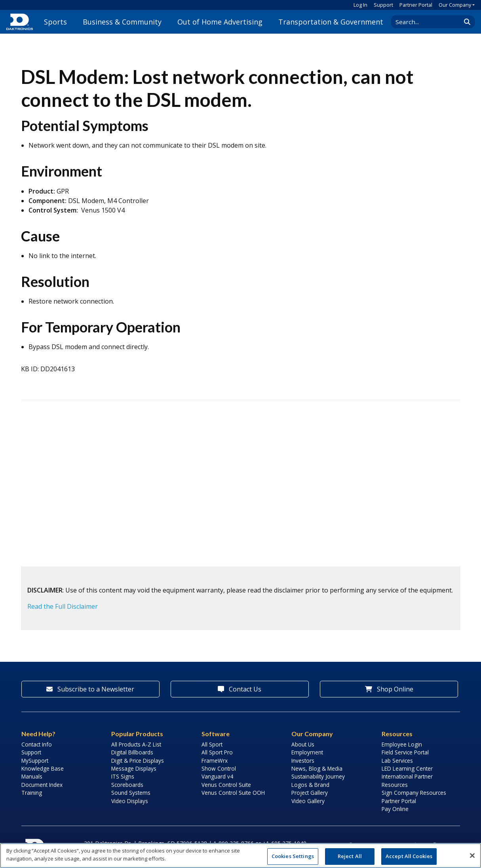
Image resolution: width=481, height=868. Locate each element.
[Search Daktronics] (430, 22)
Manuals (32, 776)
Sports (55, 22)
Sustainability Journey (318, 776)
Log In (360, 5)
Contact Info (37, 744)
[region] (240, 856)
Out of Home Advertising (220, 22)
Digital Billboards (132, 752)
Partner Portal (416, 5)
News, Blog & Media (317, 768)
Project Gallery (310, 793)
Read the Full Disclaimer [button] (63, 606)
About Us (303, 744)
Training (32, 793)
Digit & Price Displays (138, 761)
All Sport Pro (217, 752)
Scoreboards (127, 785)
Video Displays (130, 801)
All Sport (212, 744)
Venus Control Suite (226, 785)
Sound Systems (131, 793)
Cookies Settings (293, 856)
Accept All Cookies (409, 856)
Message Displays (134, 768)
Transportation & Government (331, 22)
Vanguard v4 (217, 776)
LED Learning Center (407, 768)
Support (383, 5)
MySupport (35, 761)
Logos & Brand (310, 785)
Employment (307, 752)
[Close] (472, 855)
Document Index (42, 785)
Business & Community (122, 22)
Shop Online (389, 689)
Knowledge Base (43, 768)
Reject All (350, 856)
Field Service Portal (405, 752)
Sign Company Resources (414, 793)
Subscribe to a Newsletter (90, 689)
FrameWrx (215, 761)
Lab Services (397, 761)
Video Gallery (308, 801)
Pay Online (395, 809)
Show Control (219, 768)
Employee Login (402, 744)
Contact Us (240, 689)
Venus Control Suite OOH (233, 793)
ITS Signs (123, 776)
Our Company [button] (455, 5)
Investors (303, 761)
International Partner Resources (407, 780)
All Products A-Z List (136, 744)
